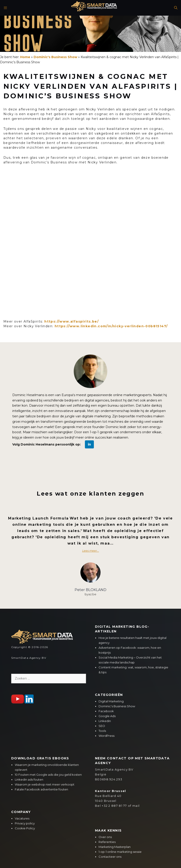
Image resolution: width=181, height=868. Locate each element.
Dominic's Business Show (55, 57)
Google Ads (107, 716)
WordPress (107, 736)
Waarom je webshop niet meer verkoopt (45, 784)
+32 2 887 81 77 (114, 806)
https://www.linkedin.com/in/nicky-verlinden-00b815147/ (111, 326)
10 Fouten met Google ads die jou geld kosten (48, 775)
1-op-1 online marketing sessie (120, 852)
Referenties (107, 842)
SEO (102, 726)
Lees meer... (91, 551)
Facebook (106, 711)
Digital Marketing (111, 701)
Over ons (105, 837)
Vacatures (22, 818)
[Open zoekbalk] (175, 8)
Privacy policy (25, 823)
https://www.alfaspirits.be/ (71, 321)
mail (136, 806)
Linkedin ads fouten (29, 779)
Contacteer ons (110, 857)
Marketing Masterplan (115, 847)
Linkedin (105, 721)
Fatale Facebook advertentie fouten (41, 789)
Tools (102, 731)
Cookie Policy (25, 828)
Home (25, 57)
